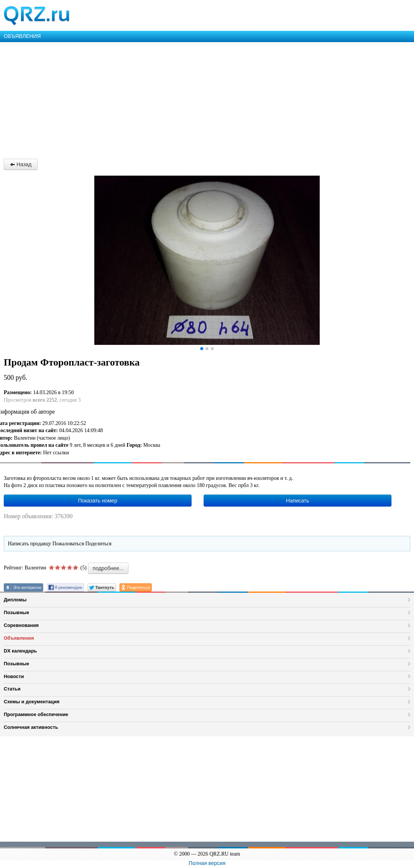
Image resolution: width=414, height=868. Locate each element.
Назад (21, 164)
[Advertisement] (207, 99)
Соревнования (21, 625)
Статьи (12, 689)
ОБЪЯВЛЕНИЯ (22, 36)
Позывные (17, 612)
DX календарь (20, 651)
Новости (14, 676)
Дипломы (15, 600)
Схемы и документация (32, 702)
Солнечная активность (31, 727)
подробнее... (108, 568)
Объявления (19, 638)
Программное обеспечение (36, 714)
